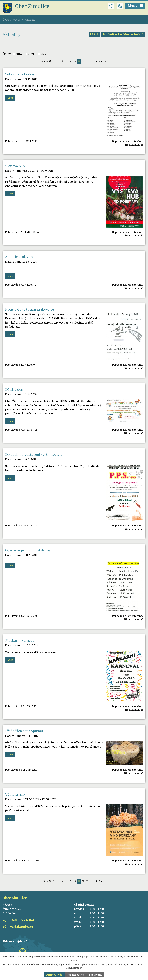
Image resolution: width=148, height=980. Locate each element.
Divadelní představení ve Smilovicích (35, 455)
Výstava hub (15, 166)
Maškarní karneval (20, 641)
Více (10, 98)
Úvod (6, 20)
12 (83, 61)
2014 (19, 54)
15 (96, 61)
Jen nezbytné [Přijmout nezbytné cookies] (76, 975)
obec (44, 54)
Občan (17, 20)
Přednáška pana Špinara (24, 731)
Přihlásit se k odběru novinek (123, 34)
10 (75, 61)
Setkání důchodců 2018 (23, 74)
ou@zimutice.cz (22, 927)
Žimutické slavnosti (21, 257)
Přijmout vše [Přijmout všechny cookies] (54, 975)
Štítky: (7, 54)
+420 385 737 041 (22, 920)
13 (87, 61)
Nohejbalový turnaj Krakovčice (30, 309)
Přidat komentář (133, 145)
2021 (31, 54)
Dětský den (14, 390)
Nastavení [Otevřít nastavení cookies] (95, 975)
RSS (94, 34)
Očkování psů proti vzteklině (28, 550)
